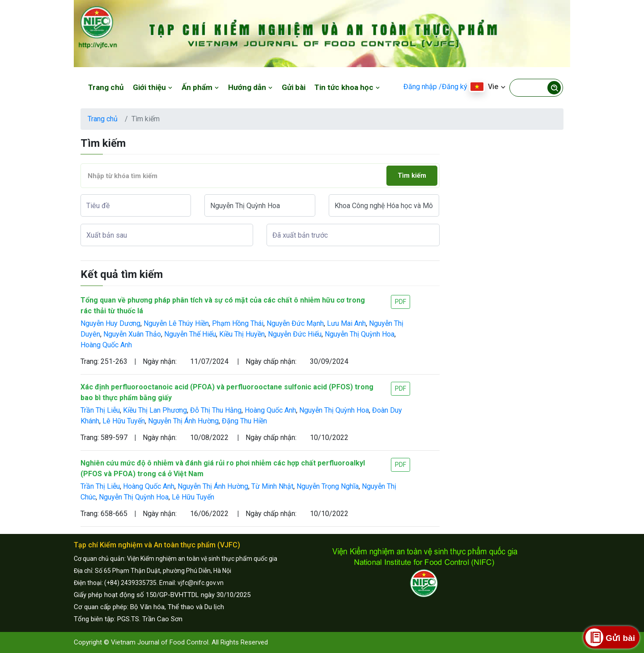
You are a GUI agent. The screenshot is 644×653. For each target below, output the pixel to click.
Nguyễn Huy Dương (110, 323)
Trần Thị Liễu (100, 410)
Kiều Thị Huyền (242, 334)
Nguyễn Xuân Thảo (132, 334)
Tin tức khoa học (347, 87)
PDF (400, 302)
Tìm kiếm (412, 176)
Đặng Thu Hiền (244, 421)
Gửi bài (294, 87)
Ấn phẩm (200, 87)
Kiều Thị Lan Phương (155, 410)
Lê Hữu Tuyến (124, 421)
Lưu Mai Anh (346, 323)
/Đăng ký (453, 87)
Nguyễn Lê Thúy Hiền (176, 323)
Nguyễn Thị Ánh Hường (183, 421)
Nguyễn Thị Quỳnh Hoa (360, 334)
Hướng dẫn (250, 87)
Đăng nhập (420, 87)
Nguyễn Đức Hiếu (295, 334)
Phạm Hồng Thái (238, 323)
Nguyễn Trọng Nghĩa (328, 486)
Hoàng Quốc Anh (106, 345)
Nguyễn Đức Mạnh (295, 323)
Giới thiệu (153, 87)
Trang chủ (106, 87)
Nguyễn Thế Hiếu (190, 334)
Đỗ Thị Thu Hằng (216, 410)
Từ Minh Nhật (272, 486)
